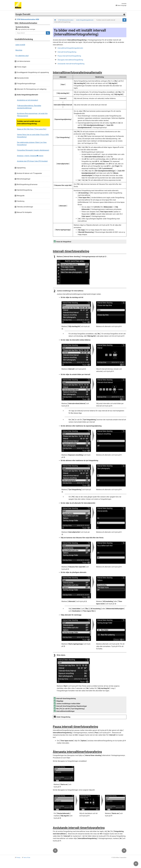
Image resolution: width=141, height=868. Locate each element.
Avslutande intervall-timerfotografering (71, 64)
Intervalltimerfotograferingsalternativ (70, 48)
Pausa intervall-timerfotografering (69, 56)
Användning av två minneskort (28, 100)
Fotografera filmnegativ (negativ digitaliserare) (33, 150)
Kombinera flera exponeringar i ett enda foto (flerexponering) (32, 115)
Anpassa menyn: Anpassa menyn (30, 156)
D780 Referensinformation (66, 20)
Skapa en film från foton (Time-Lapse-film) (32, 129)
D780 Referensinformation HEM (28, 19)
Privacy (18, 857)
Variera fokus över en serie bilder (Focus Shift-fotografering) (33, 136)
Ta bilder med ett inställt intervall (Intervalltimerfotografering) (29, 122)
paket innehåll (20, 45)
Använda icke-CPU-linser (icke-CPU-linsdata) (32, 161)
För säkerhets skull (22, 56)
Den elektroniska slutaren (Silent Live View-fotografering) (32, 144)
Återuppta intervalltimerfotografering (70, 60)
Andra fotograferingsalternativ (85, 20)
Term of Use (27, 857)
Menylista (19, 50)
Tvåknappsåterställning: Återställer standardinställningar (29, 107)
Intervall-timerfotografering (67, 52)
